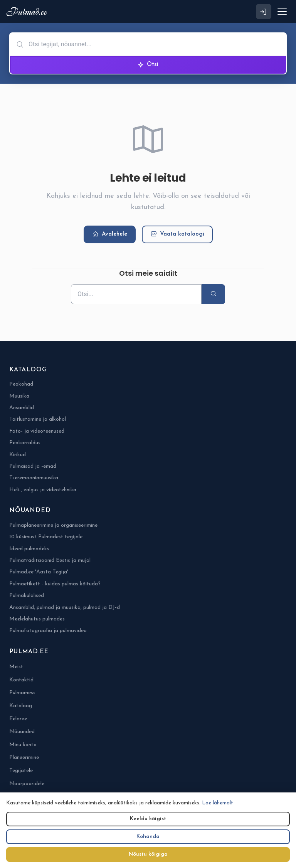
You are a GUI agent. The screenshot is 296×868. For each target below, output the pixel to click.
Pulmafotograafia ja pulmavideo (48, 631)
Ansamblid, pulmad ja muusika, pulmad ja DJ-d (65, 608)
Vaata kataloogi (177, 234)
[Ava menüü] (282, 12)
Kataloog (21, 706)
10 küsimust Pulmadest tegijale (46, 537)
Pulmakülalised (27, 596)
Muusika (19, 396)
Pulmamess (22, 693)
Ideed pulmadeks (29, 549)
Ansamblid (22, 408)
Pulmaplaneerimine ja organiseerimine (53, 525)
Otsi (148, 65)
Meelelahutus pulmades (37, 619)
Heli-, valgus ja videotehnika (43, 490)
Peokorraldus (25, 443)
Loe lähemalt (218, 803)
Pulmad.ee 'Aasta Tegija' (39, 572)
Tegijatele (21, 771)
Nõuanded (22, 732)
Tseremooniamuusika (34, 478)
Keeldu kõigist (148, 819)
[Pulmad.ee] (28, 12)
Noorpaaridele (27, 784)
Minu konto (23, 745)
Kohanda (148, 837)
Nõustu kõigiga (148, 854)
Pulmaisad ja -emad (33, 466)
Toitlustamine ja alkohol (38, 419)
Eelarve (18, 719)
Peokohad (21, 384)
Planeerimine (24, 758)
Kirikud (18, 455)
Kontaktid (21, 680)
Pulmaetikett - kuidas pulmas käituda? (55, 584)
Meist (16, 667)
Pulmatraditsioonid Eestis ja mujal (50, 560)
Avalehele (110, 234)
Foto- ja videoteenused (37, 431)
